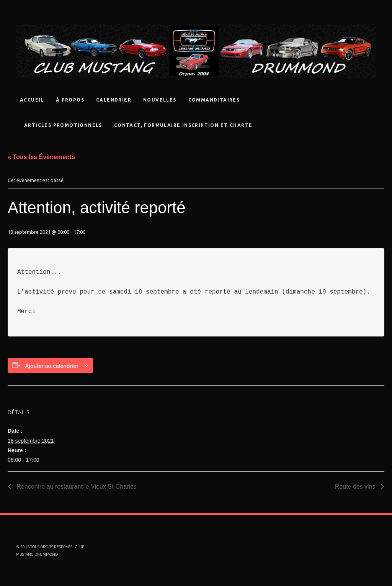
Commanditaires (214, 100)
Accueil (32, 100)
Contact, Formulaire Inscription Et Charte (183, 125)
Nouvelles (160, 100)
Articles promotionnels (63, 125)
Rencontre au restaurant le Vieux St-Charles (76, 487)
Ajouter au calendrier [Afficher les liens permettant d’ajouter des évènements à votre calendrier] (52, 366)
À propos (70, 100)
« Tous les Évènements (41, 157)
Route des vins (356, 487)
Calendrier (114, 100)
